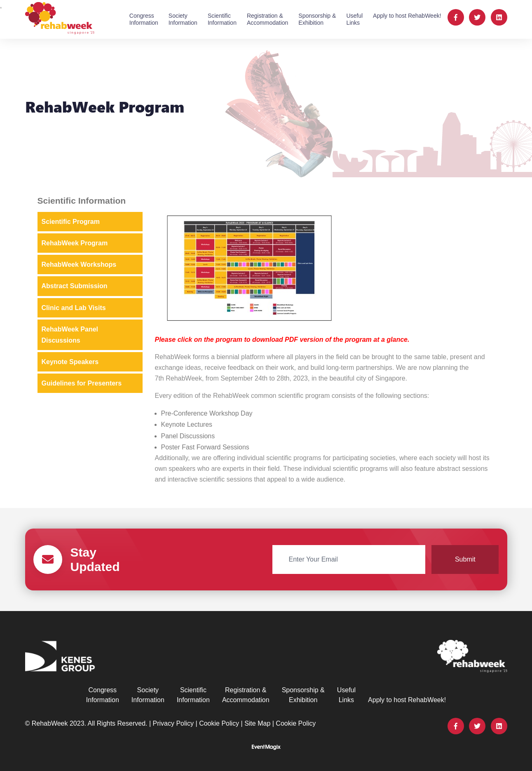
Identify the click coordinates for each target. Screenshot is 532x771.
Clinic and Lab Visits (74, 308)
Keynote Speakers (70, 362)
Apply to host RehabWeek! (407, 16)
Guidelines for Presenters (82, 383)
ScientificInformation (222, 19)
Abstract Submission (75, 286)
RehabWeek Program (75, 243)
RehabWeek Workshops (79, 264)
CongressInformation (144, 19)
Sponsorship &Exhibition (317, 19)
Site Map (257, 723)
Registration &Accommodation (267, 19)
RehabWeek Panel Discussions (70, 335)
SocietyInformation (183, 19)
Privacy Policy (173, 723)
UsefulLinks (354, 19)
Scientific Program (71, 222)
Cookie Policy (219, 723)
